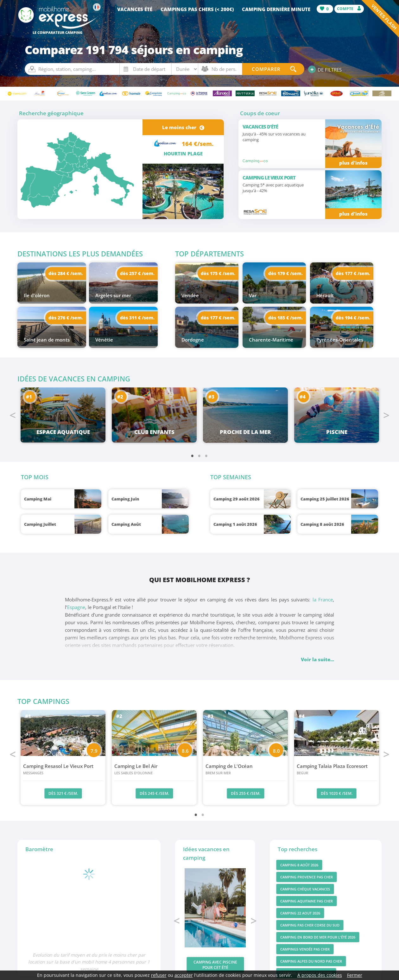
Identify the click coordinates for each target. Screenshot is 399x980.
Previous (13, 415)
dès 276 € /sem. (66, 318)
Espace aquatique (63, 432)
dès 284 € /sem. (66, 273)
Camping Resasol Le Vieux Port (63, 770)
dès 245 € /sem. (154, 793)
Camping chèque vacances (305, 889)
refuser (159, 975)
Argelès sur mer (113, 295)
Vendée (190, 295)
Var (253, 295)
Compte (349, 9)
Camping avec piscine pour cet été (215, 965)
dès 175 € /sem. (218, 273)
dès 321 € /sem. (63, 793)
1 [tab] (193, 455)
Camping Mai (38, 499)
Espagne (76, 607)
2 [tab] (199, 455)
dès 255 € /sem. (246, 793)
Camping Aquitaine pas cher (307, 901)
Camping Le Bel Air (154, 770)
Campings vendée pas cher (305, 949)
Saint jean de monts (47, 340)
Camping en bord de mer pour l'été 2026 (318, 937)
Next (386, 415)
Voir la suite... (317, 659)
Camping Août (126, 524)
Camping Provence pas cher (307, 877)
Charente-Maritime (271, 340)
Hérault (325, 295)
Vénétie (104, 340)
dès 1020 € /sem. (337, 793)
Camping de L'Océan (245, 770)
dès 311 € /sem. (137, 318)
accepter (184, 975)
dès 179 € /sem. (285, 273)
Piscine (337, 432)
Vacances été (135, 9)
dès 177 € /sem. (353, 273)
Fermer (355, 975)
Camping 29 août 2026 (237, 499)
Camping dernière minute (276, 9)
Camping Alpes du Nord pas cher (311, 961)
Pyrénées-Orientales (340, 340)
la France (323, 600)
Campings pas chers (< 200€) (197, 9)
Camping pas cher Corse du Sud (310, 925)
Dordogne (193, 340)
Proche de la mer (245, 432)
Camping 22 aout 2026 (300, 913)
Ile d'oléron (37, 295)
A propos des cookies (320, 975)
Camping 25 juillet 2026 (325, 499)
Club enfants (154, 432)
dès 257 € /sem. (137, 273)
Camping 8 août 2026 (322, 524)
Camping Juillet (40, 524)
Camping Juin (125, 499)
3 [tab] (206, 455)
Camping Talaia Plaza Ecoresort (337, 770)
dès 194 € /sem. (353, 318)
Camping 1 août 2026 (235, 524)
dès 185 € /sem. (285, 318)
